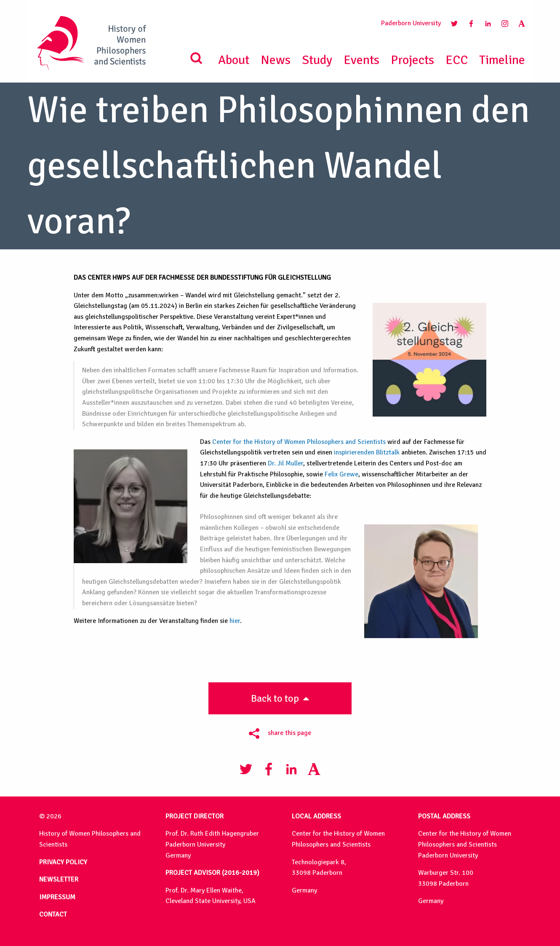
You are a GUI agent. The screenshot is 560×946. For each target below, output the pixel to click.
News (276, 60)
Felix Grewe (341, 474)
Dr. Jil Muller (285, 463)
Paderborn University (411, 23)
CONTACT (53, 914)
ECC (457, 60)
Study (317, 60)
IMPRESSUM (57, 897)
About (234, 60)
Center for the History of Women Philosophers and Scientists (299, 442)
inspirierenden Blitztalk (367, 452)
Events (361, 60)
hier (235, 621)
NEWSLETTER (59, 879)
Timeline (502, 60)
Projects (412, 60)
